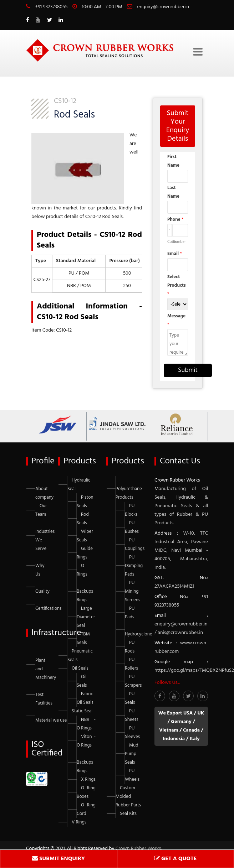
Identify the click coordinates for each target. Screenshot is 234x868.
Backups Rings (85, 596)
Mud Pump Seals (132, 754)
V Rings (79, 822)
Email (175, 254)
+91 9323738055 (51, 7)
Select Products (177, 285)
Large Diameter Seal (86, 617)
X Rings (88, 779)
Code (170, 242)
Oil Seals (80, 668)
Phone (175, 220)
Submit (188, 370)
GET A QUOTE (175, 859)
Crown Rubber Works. (139, 849)
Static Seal (82, 711)
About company (44, 493)
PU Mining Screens (133, 591)
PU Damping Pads (134, 566)
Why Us (40, 570)
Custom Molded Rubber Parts (128, 797)
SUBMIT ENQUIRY (58, 859)
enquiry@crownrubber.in (163, 7)
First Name (173, 161)
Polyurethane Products (129, 493)
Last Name (173, 192)
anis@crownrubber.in (180, 633)
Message (176, 320)
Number (179, 242)
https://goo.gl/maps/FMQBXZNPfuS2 (194, 671)
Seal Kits (128, 814)
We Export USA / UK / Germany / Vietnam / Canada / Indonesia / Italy (181, 726)
